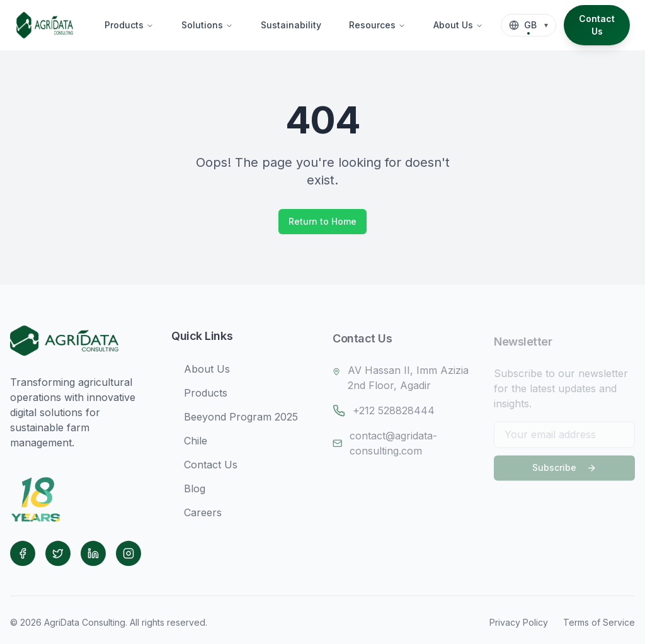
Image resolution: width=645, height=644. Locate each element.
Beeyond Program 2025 (235, 421)
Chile (189, 445)
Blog (188, 493)
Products (129, 25)
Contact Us (597, 25)
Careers (197, 517)
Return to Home (322, 221)
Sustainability (291, 25)
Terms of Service (599, 622)
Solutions (207, 25)
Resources (377, 25)
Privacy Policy (519, 622)
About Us (458, 25)
